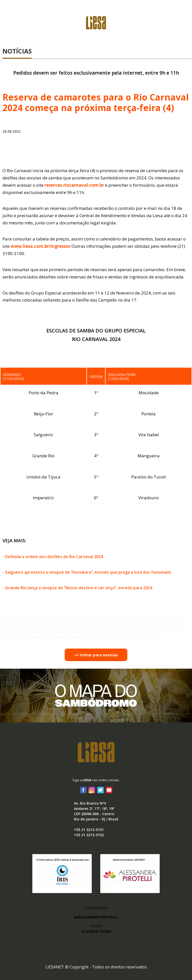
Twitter (100, 790)
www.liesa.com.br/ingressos (40, 246)
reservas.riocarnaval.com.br (74, 185)
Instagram (92, 790)
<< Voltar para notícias (96, 655)
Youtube (109, 790)
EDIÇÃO (97, 929)
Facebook (83, 790)
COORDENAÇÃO (96, 908)
